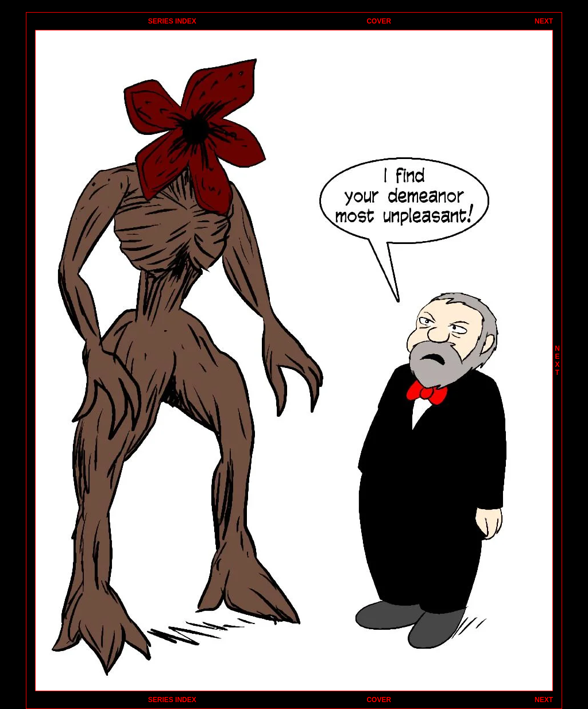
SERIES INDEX (172, 21)
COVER (379, 21)
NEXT (544, 21)
